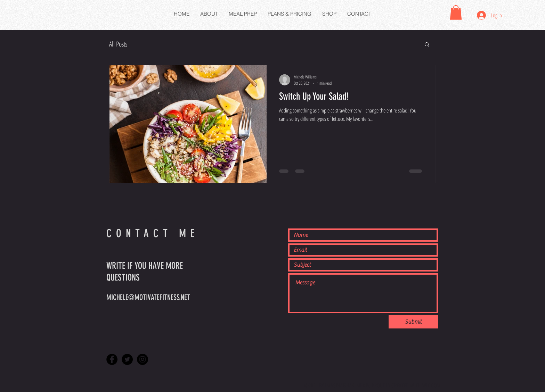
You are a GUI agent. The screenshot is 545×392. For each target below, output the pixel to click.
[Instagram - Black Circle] (143, 359)
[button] (456, 12)
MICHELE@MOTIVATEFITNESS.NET (148, 297)
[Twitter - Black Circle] (127, 359)
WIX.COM (432, 385)
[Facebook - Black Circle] (112, 359)
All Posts (118, 44)
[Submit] (413, 322)
